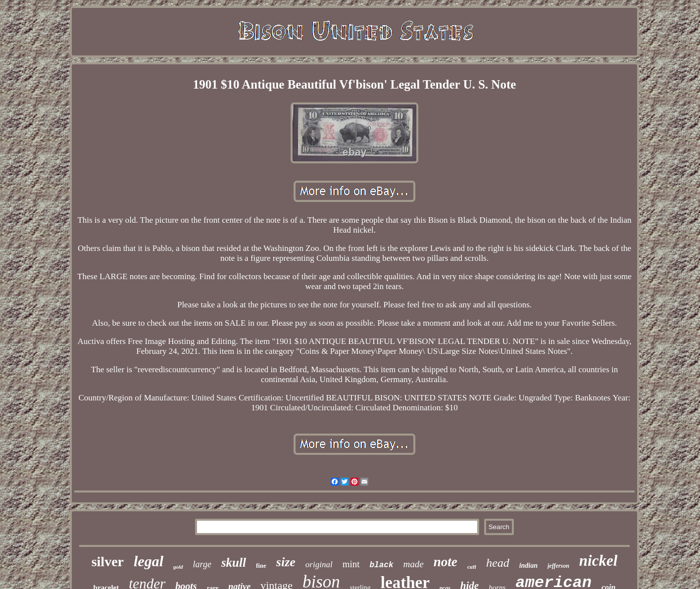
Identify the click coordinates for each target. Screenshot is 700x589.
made (414, 564)
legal (149, 561)
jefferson (558, 566)
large (202, 564)
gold (178, 567)
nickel (599, 561)
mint (351, 564)
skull (234, 563)
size (286, 562)
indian (528, 565)
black (382, 565)
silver (108, 562)
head (498, 563)
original (319, 564)
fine (261, 565)
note (446, 562)
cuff (472, 567)
